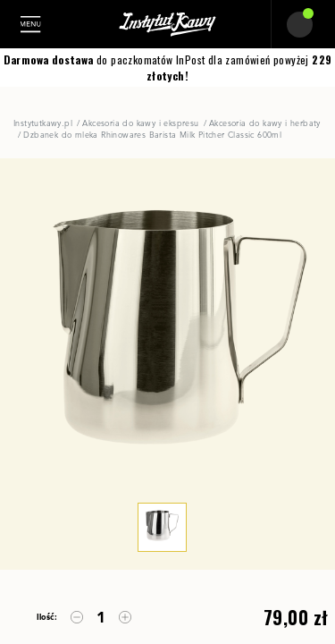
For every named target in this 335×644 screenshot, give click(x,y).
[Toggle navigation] (36, 24)
